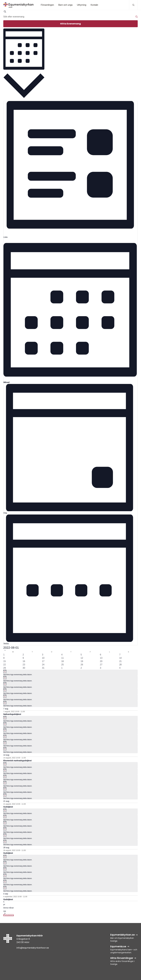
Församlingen (47, 5)
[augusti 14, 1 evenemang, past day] (120, 658)
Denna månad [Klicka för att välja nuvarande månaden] (8, 908)
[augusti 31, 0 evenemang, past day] (43, 668)
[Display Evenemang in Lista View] (70, 170)
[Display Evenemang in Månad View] (70, 311)
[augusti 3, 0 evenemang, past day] (43, 655)
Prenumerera (9, 915)
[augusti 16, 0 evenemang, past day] (24, 661)
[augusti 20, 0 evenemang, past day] (101, 661)
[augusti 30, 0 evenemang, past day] (24, 668)
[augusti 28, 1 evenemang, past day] (120, 665)
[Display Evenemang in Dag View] (70, 449)
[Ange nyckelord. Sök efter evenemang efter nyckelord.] (70, 17)
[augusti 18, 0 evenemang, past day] (63, 661)
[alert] (70, 673)
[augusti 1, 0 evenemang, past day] (4, 655)
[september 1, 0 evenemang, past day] (62, 668)
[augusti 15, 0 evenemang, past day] (5, 661)
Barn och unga (65, 5)
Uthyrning (82, 5)
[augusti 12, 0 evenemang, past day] (82, 658)
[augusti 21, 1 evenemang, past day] (120, 661)
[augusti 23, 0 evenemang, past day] (24, 665)
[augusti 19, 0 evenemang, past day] (82, 661)
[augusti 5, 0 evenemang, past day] (81, 655)
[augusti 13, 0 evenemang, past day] (101, 658)
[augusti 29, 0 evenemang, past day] (5, 668)
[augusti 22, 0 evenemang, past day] (5, 665)
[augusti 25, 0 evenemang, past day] (63, 665)
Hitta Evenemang (70, 24)
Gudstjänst (8, 807)
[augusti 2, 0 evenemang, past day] (23, 655)
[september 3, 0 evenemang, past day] (101, 668)
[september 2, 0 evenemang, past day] (81, 668)
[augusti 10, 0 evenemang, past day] (43, 658)
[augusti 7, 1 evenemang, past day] (120, 655)
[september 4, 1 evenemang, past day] (120, 668)
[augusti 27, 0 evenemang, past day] (101, 665)
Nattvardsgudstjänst (12, 714)
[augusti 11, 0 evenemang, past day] (63, 658)
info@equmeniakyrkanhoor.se (33, 948)
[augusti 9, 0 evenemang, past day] (23, 658)
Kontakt (94, 5)
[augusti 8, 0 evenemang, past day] (4, 658)
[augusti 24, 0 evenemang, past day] (43, 665)
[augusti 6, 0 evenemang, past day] (101, 655)
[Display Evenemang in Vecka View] (70, 580)
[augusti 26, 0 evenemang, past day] (82, 665)
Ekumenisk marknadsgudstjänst (17, 761)
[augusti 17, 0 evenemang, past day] (43, 661)
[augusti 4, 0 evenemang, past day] (62, 655)
